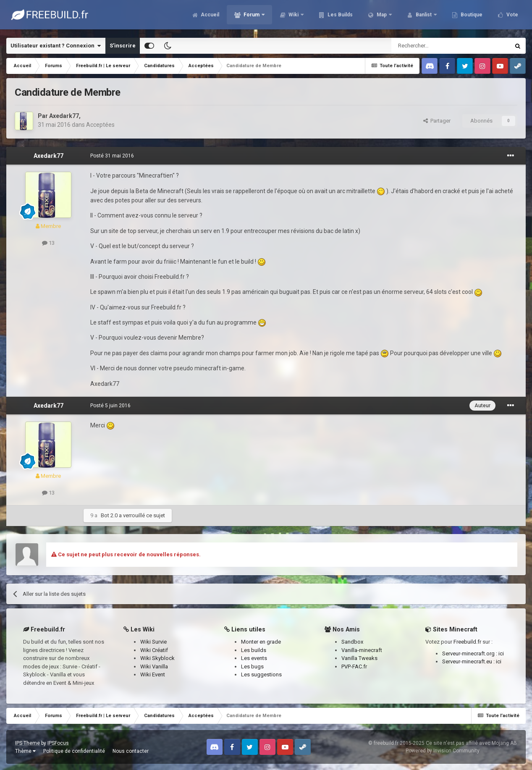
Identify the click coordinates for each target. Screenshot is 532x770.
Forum (252, 17)
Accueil (209, 17)
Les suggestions (261, 674)
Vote (512, 17)
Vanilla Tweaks (359, 658)
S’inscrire (123, 46)
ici (501, 653)
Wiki (294, 17)
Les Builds (339, 17)
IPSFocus (58, 743)
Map (382, 17)
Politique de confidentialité (74, 751)
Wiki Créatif (154, 650)
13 (48, 243)
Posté (112, 156)
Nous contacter (131, 751)
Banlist (424, 17)
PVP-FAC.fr (354, 667)
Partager (437, 121)
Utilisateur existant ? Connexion (56, 46)
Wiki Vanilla (154, 667)
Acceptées (100, 125)
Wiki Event (153, 674)
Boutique (471, 17)
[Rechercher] (433, 46)
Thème (25, 751)
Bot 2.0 (109, 515)
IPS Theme (28, 743)
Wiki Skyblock (157, 658)
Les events (254, 658)
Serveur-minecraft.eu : (469, 661)
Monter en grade (261, 642)
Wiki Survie (153, 642)
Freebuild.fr (467, 642)
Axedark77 (64, 116)
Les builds (254, 650)
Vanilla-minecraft (362, 650)
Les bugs (252, 667)
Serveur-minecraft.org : (470, 653)
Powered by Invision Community (443, 751)
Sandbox (352, 642)
